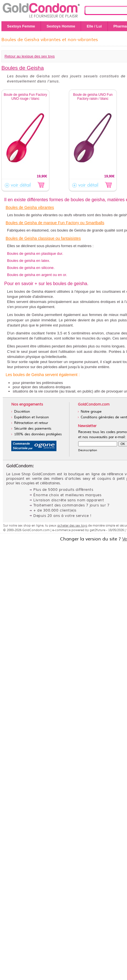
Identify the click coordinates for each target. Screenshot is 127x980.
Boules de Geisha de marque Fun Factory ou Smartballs (55, 223)
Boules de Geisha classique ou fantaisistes (43, 238)
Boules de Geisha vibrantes (30, 207)
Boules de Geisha (23, 68)
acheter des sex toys (72, 525)
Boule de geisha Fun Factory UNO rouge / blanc (25, 97)
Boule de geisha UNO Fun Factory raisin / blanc (93, 97)
